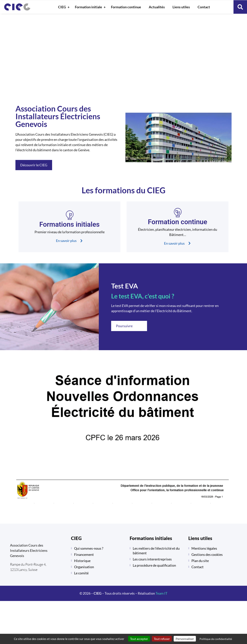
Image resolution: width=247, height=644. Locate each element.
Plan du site (200, 561)
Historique (82, 561)
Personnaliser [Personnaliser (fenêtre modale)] (185, 639)
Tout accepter (139, 639)
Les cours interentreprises (152, 559)
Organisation (84, 567)
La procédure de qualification (154, 565)
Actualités (157, 7)
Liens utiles (181, 7)
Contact (204, 7)
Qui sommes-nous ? (89, 548)
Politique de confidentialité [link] (216, 639)
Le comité (81, 573)
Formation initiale (89, 7)
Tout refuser (162, 639)
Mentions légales (204, 548)
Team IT (162, 593)
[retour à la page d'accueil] (17, 7)
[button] (240, 7)
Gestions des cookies (207, 554)
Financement (84, 554)
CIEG (63, 7)
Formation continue (126, 7)
